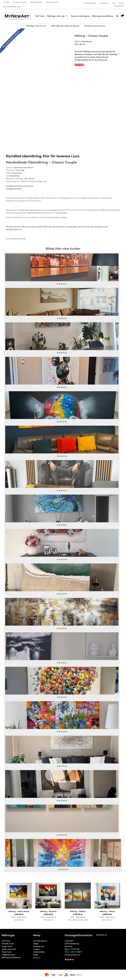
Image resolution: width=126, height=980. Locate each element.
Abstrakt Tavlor (8, 944)
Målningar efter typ (60, 16)
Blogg (36, 955)
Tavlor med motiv (9, 949)
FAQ (114, 3)
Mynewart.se (102, 935)
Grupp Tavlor (7, 946)
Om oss (121, 3)
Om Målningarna (90, 3)
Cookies (37, 949)
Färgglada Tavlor (9, 955)
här (24, 239)
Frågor (36, 944)
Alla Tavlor (46, 16)
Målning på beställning (103, 16)
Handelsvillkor (119, 6)
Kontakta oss (104, 3)
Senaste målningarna (83, 16)
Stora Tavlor (7, 952)
